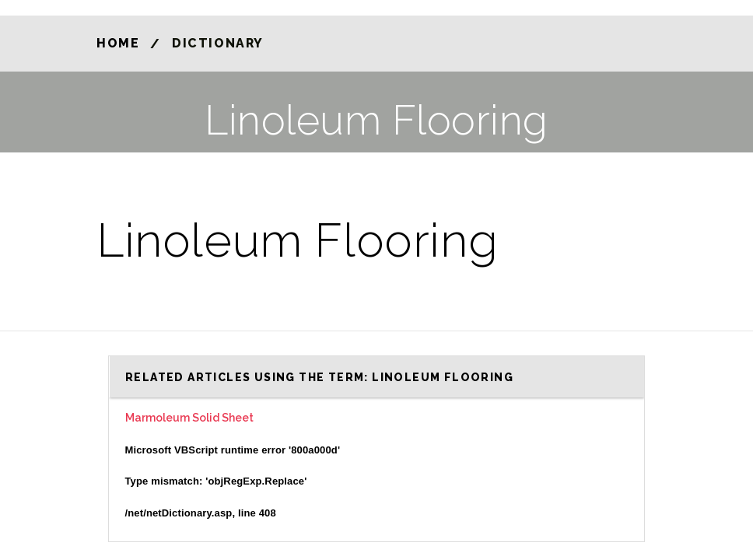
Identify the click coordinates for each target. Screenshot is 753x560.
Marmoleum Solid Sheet (189, 418)
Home (118, 43)
